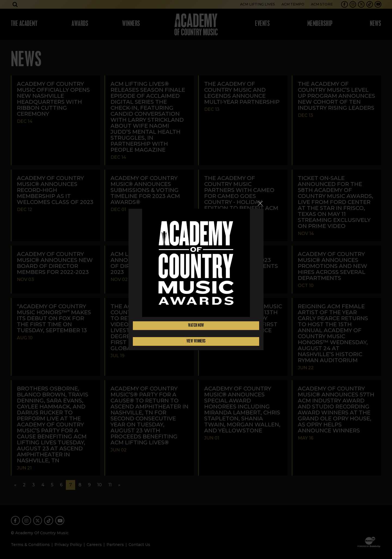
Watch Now (196, 326)
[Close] (260, 203)
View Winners (196, 341)
